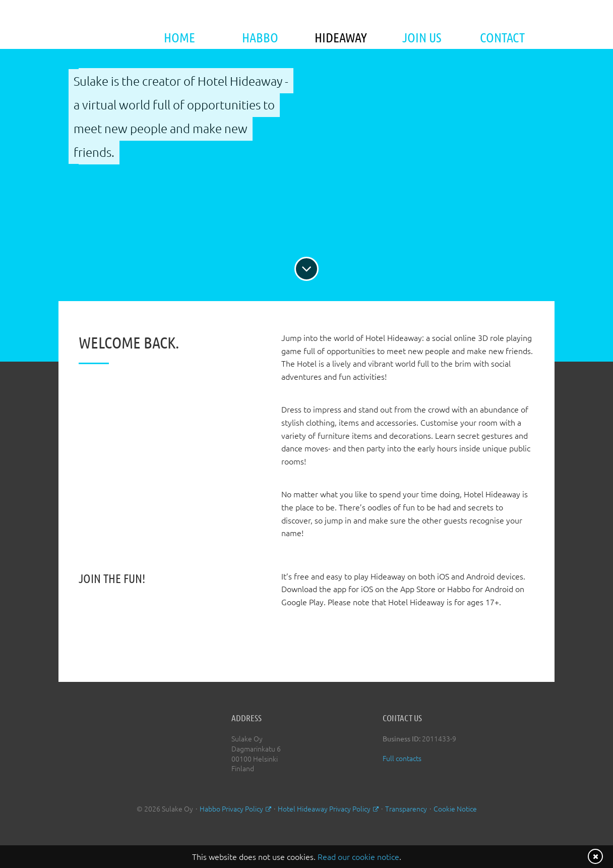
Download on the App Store (315, 640)
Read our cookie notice (358, 856)
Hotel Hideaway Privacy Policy (324, 808)
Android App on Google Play (412, 640)
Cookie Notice (455, 808)
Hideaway (341, 37)
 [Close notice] (596, 856)
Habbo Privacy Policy (231, 808)
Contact (502, 37)
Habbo (260, 37)
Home (179, 37)
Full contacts (402, 758)
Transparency (406, 808)
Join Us (422, 37)
